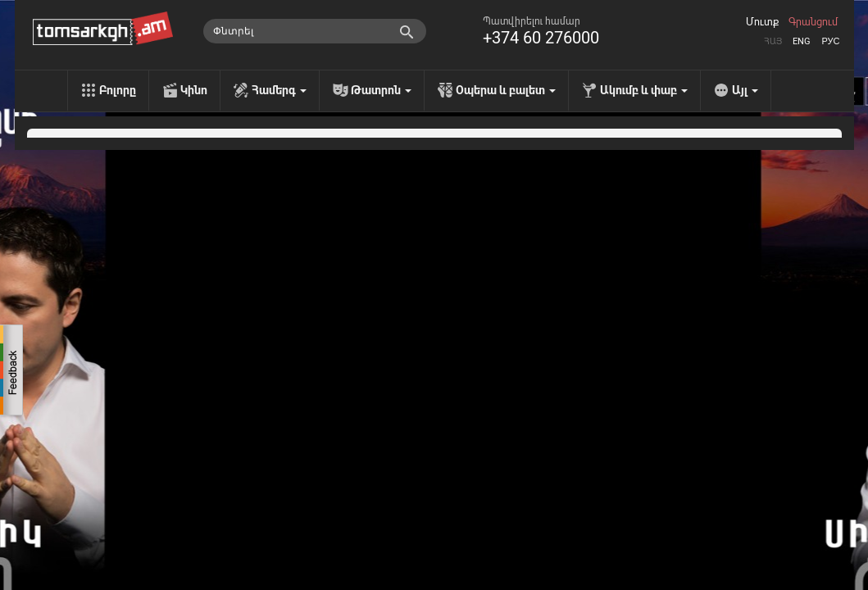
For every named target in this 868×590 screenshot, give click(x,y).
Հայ (773, 41)
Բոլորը (118, 90)
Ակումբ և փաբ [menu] (644, 90)
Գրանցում (813, 22)
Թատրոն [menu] (381, 90)
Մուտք (762, 22)
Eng (802, 41)
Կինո (194, 90)
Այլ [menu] (745, 90)
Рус (830, 41)
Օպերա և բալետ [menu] (506, 90)
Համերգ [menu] (279, 90)
